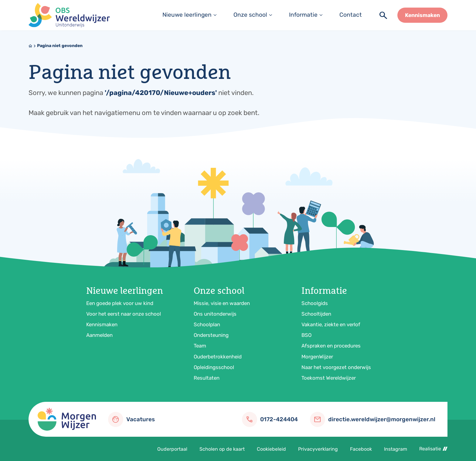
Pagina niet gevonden (60, 46)
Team (200, 346)
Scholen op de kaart (222, 449)
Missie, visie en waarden (222, 303)
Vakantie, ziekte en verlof (331, 324)
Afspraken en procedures (331, 346)
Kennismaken (102, 324)
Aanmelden (99, 335)
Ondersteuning (211, 335)
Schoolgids (315, 303)
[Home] (30, 46)
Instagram (396, 449)
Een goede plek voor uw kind (120, 303)
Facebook (361, 449)
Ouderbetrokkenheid (218, 357)
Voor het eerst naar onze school (124, 314)
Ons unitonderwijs (215, 314)
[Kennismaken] (422, 15)
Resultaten (207, 378)
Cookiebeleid (271, 449)
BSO (306, 335)
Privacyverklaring (318, 449)
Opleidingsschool (214, 367)
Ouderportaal (172, 449)
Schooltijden (316, 314)
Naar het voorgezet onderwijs (336, 367)
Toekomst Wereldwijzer (329, 378)
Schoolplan (207, 324)
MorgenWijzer (317, 357)
